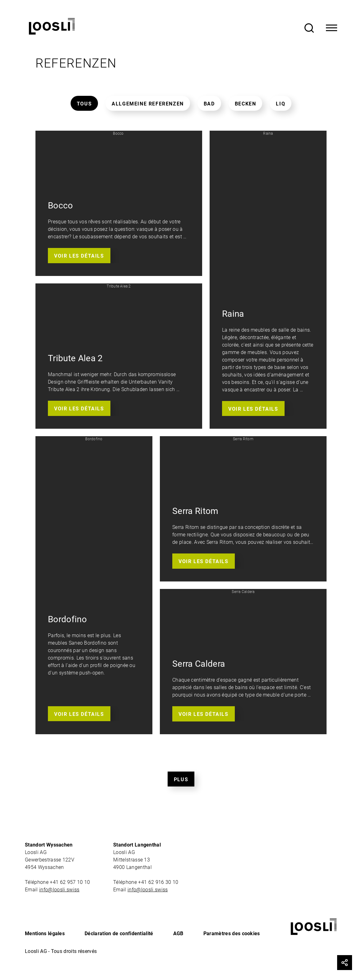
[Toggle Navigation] (332, 28)
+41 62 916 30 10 (159, 882)
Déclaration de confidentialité (119, 933)
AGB (178, 933)
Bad (209, 104)
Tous (84, 104)
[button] (119, 203)
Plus (181, 779)
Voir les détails (79, 256)
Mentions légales (45, 933)
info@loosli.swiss (59, 890)
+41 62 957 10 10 (70, 882)
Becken (246, 104)
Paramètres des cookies (232, 933)
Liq (281, 104)
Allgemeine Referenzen (148, 104)
